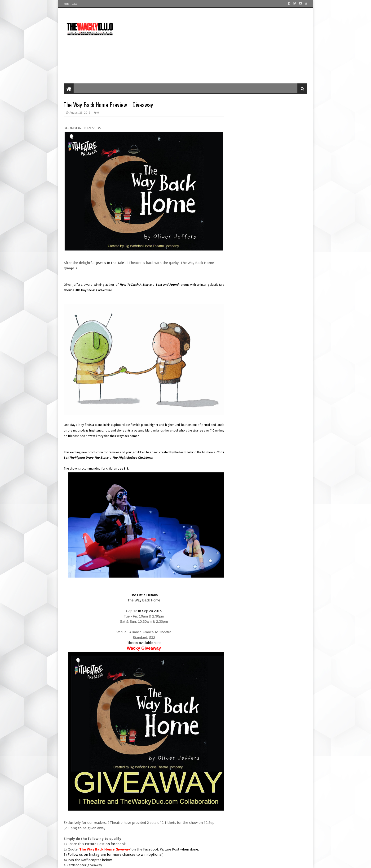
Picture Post (95, 844)
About (75, 4)
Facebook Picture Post (161, 849)
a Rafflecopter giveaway (83, 865)
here (157, 643)
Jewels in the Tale (110, 263)
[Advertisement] (221, 46)
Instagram (97, 855)
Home (66, 4)
